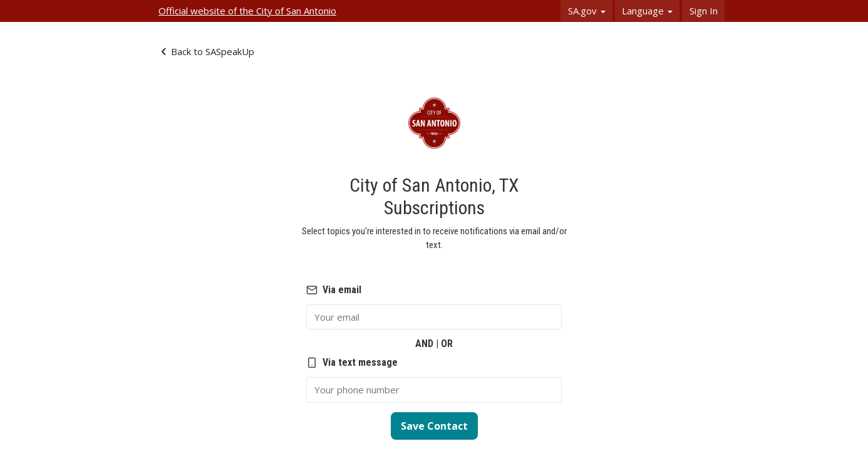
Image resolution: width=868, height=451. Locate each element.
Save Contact (434, 426)
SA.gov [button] (587, 11)
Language (647, 11)
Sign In (704, 11)
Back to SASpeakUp (208, 51)
